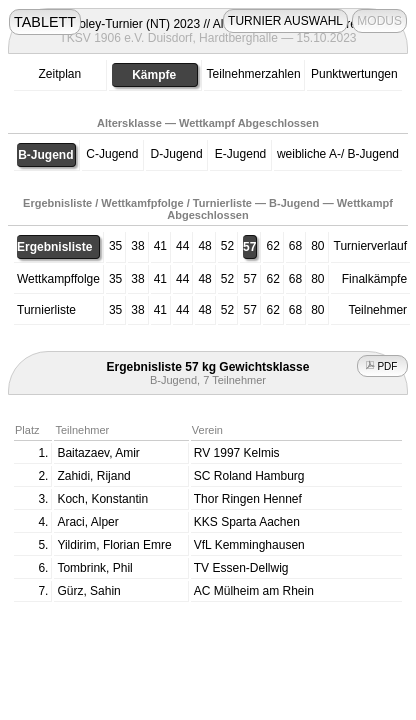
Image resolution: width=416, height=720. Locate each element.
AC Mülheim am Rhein (254, 591)
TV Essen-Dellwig (241, 568)
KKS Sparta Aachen (247, 522)
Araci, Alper (87, 522)
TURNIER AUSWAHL (285, 21)
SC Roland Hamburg (249, 476)
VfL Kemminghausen (249, 545)
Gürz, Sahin (88, 591)
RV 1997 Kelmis (237, 453)
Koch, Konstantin (102, 499)
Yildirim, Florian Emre (114, 545)
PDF (383, 366)
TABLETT (45, 22)
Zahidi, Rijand (93, 476)
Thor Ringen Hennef (248, 499)
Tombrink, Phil (94, 568)
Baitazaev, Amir (98, 453)
